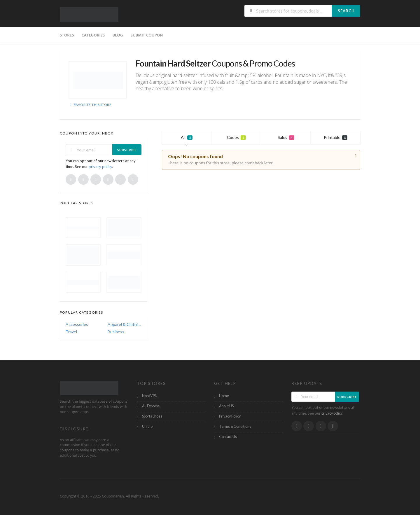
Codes (236, 137)
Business (116, 332)
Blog (118, 35)
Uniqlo (147, 426)
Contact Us (228, 437)
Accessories (77, 324)
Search (346, 11)
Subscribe (127, 150)
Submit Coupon (147, 35)
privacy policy (100, 167)
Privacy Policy (230, 416)
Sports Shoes (152, 416)
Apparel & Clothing (125, 324)
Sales (286, 137)
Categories (93, 35)
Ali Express (151, 406)
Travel (71, 332)
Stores (67, 35)
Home (224, 396)
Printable (336, 137)
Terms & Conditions (235, 426)
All (187, 137)
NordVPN (150, 396)
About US (226, 406)
